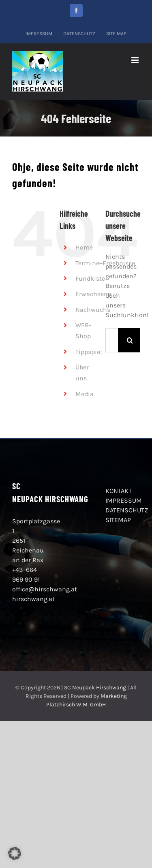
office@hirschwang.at (45, 589)
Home (84, 247)
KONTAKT (119, 491)
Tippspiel (89, 352)
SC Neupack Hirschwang (95, 688)
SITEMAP (118, 520)
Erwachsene (93, 294)
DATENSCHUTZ (127, 510)
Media (85, 394)
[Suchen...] (112, 340)
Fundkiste (90, 278)
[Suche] (130, 340)
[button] (15, 853)
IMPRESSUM (124, 500)
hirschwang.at (33, 599)
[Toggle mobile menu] (136, 60)
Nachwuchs (93, 310)
